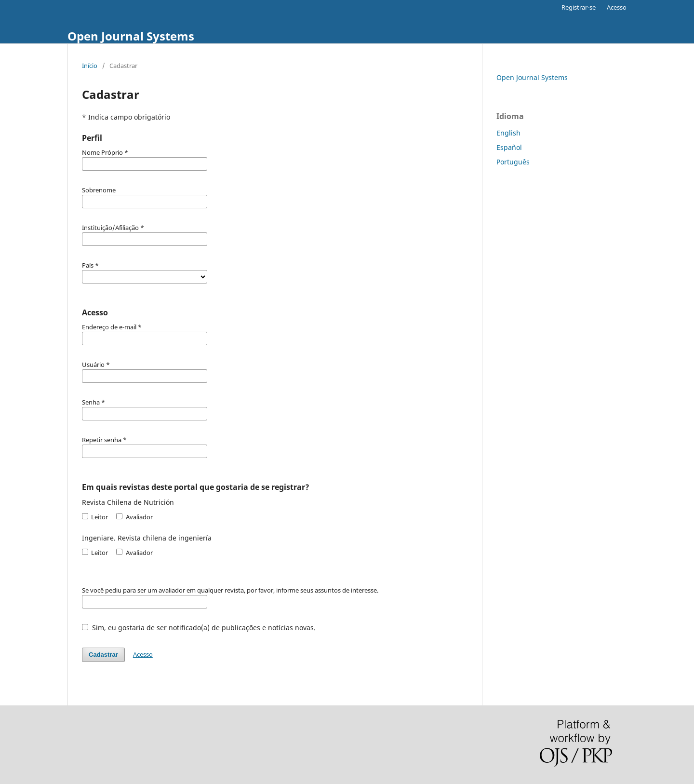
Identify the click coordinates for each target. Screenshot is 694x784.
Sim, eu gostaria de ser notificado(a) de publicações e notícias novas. (199, 628)
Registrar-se (579, 7)
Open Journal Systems (131, 36)
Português (513, 162)
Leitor (95, 517)
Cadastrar (103, 655)
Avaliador (134, 517)
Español (509, 147)
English (508, 133)
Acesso (617, 7)
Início (90, 66)
